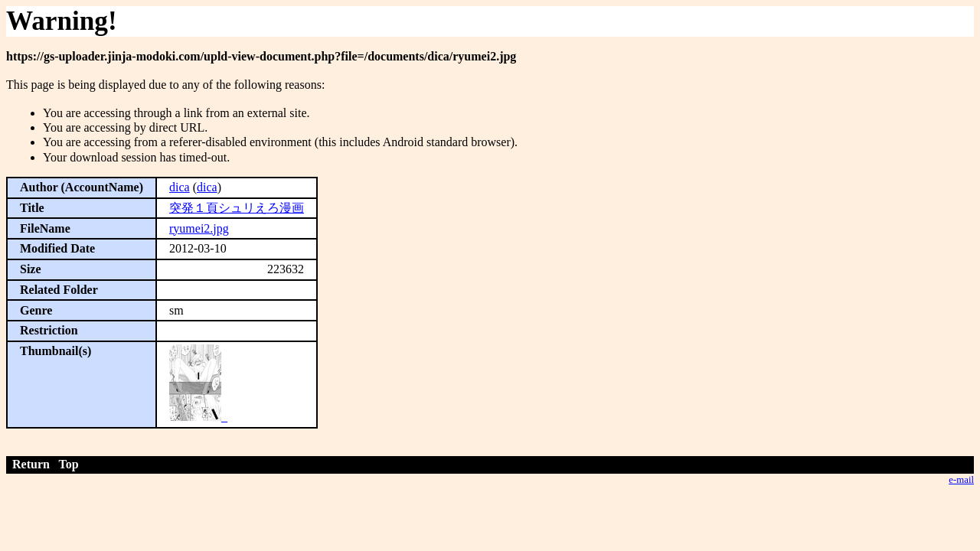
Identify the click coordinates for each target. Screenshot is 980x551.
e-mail (961, 480)
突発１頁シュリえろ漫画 (237, 208)
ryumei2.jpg (199, 228)
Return (31, 464)
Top (69, 464)
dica (180, 187)
